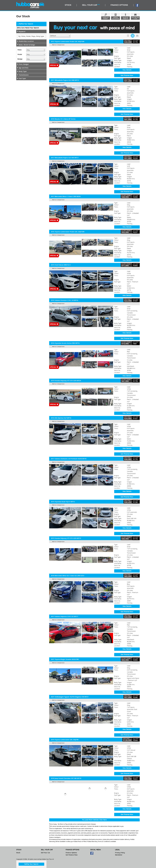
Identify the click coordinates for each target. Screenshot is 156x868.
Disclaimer (119, 855)
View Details (127, 70)
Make (19, 50)
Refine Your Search (25, 24)
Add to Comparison (58, 45)
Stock (18, 853)
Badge (20, 59)
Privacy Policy (120, 853)
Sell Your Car (45, 853)
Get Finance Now (127, 75)
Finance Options (71, 853)
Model (20, 54)
